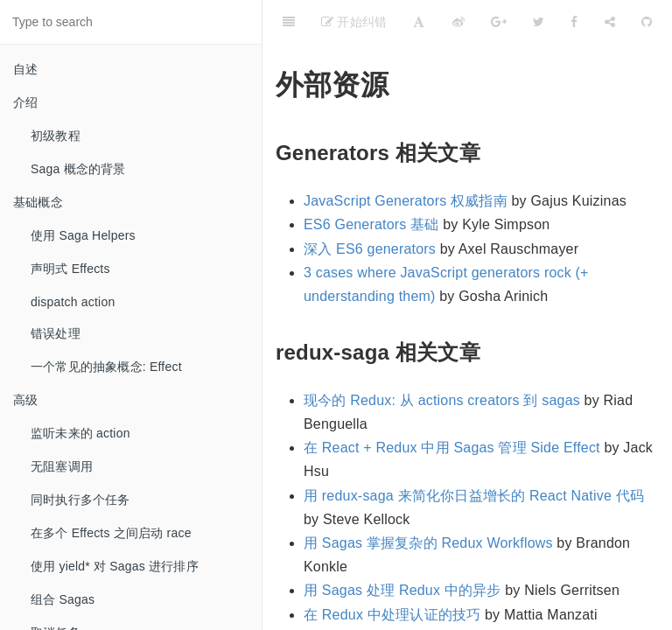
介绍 (25, 102)
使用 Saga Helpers (83, 235)
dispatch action (73, 302)
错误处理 (56, 333)
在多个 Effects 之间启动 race (111, 533)
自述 (25, 69)
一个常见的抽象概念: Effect (106, 367)
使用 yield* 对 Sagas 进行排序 (115, 566)
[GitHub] (647, 22)
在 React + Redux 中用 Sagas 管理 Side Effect (452, 448)
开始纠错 (354, 22)
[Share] (610, 22)
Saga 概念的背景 (78, 169)
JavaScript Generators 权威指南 (406, 201)
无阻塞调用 (62, 466)
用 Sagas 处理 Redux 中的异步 (402, 590)
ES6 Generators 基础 (371, 224)
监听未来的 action (80, 433)
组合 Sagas (63, 599)
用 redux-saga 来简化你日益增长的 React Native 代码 (474, 496)
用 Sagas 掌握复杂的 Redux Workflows (428, 543)
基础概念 (38, 202)
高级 (25, 400)
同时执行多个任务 (80, 500)
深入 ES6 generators (370, 249)
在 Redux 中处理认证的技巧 (392, 615)
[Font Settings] (419, 22)
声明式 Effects (70, 269)
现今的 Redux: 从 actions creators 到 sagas (442, 400)
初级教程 (56, 136)
